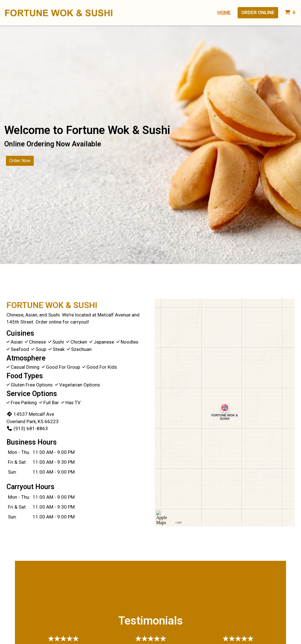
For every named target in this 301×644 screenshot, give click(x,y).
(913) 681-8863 (27, 428)
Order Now (20, 161)
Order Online (258, 12)
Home (224, 12)
